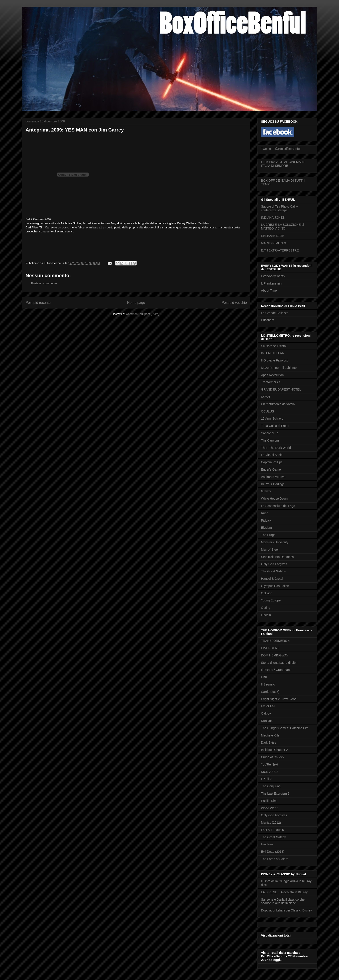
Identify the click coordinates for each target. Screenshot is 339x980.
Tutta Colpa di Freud (275, 426)
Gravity (266, 491)
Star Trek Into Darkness (277, 557)
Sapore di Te (270, 433)
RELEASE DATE (273, 236)
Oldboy (266, 713)
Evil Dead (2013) (273, 852)
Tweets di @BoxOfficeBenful (281, 149)
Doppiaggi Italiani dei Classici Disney (286, 910)
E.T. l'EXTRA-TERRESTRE (280, 250)
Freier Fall (268, 706)
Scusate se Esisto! (274, 346)
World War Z (270, 808)
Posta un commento (44, 283)
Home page (136, 303)
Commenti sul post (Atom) (143, 314)
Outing (266, 608)
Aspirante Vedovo (273, 477)
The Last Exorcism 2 (275, 793)
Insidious (267, 844)
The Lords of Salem (275, 859)
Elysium (266, 528)
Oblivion (267, 593)
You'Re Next (270, 764)
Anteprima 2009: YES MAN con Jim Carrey (75, 130)
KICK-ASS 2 (270, 772)
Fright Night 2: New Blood (279, 699)
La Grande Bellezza (275, 313)
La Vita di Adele (272, 455)
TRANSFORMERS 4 (275, 641)
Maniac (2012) (271, 823)
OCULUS (267, 411)
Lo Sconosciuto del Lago (278, 506)
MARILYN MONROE (275, 243)
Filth (264, 677)
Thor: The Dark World (276, 448)
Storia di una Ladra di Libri (279, 663)
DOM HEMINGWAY (275, 655)
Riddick (266, 520)
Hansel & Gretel (272, 579)
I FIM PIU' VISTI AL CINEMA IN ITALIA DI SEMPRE (283, 164)
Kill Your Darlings (273, 484)
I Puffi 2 (266, 779)
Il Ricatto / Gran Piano (276, 670)
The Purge (268, 535)
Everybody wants (273, 276)
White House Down (274, 499)
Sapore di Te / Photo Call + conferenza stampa (280, 208)
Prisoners (268, 320)
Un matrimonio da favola (278, 404)
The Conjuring (271, 786)
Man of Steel (270, 550)
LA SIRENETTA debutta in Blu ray (284, 892)
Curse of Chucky (272, 757)
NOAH (265, 397)
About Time (269, 291)
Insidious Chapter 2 (274, 750)
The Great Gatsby (273, 571)
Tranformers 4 (271, 382)
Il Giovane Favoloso (275, 360)
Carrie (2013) (270, 692)
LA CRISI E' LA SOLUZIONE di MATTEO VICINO (282, 227)
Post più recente (38, 303)
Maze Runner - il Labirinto (279, 368)
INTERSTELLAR (273, 353)
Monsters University (275, 542)
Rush (265, 513)
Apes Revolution (272, 375)
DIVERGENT (270, 648)
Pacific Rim (269, 801)
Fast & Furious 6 (272, 830)
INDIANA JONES (273, 218)
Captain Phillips (272, 462)
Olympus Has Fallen (275, 586)
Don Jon (267, 721)
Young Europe (271, 600)
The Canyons (270, 440)
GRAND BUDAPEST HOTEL (281, 389)
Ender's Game (271, 469)
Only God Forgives (274, 564)
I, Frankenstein (271, 283)
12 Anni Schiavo (272, 418)
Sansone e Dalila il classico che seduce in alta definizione (283, 901)
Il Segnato (268, 684)
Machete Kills (270, 735)
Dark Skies (269, 742)
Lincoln (266, 615)
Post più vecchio (234, 303)
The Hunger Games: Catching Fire (285, 728)
